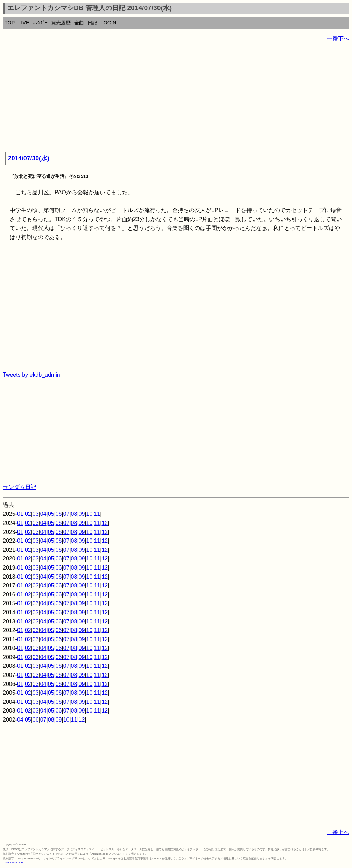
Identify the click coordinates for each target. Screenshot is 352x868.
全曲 (79, 23)
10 (90, 514)
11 (97, 514)
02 (28, 514)
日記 (92, 23)
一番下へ (338, 39)
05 (51, 514)
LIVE (24, 23)
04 (43, 514)
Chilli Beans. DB (13, 863)
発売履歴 (61, 23)
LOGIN (109, 23)
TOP (10, 23)
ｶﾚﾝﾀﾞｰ (40, 23)
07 (66, 514)
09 (82, 514)
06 (59, 514)
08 (74, 514)
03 (36, 514)
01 (20, 514)
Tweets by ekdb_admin (31, 375)
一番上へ (338, 832)
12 (105, 523)
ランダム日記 (20, 487)
